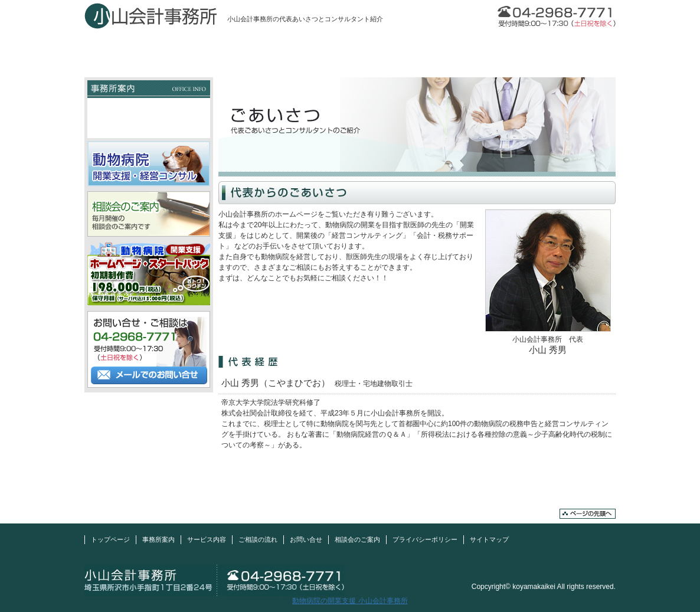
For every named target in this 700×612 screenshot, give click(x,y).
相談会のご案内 (357, 539)
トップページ (138, 49)
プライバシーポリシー (425, 539)
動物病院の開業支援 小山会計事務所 (350, 601)
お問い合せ (562, 49)
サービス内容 (350, 49)
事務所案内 (244, 49)
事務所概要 (149, 108)
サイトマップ (489, 539)
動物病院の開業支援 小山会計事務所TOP (144, 70)
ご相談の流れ (456, 49)
